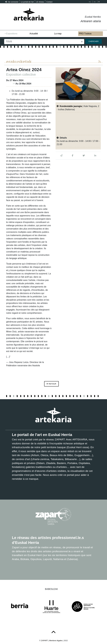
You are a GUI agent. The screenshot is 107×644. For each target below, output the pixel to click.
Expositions (12, 34)
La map (58, 34)
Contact (49, 2)
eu (90, 2)
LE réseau (40, 2)
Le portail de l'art (27, 2)
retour (51, 384)
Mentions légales (56, 641)
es (95, 2)
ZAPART (45, 641)
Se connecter (12, 2)
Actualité (34, 34)
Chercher (93, 41)
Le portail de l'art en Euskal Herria (42, 435)
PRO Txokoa (85, 34)
